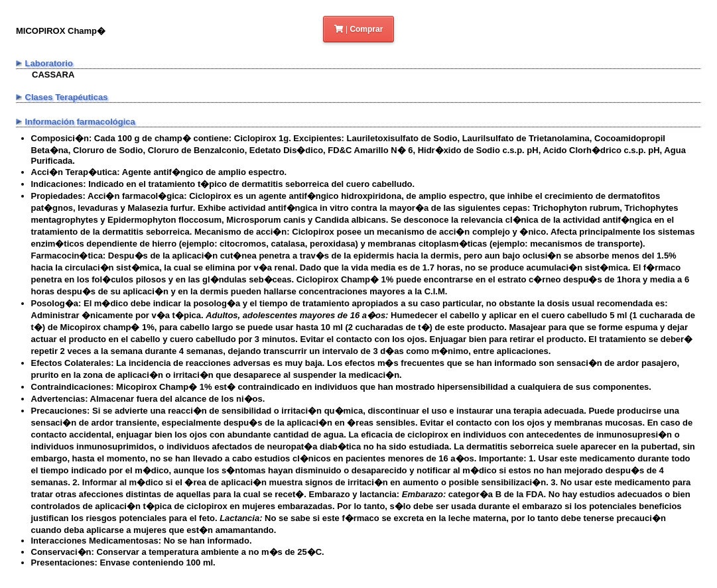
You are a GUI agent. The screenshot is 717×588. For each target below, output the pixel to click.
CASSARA (53, 75)
